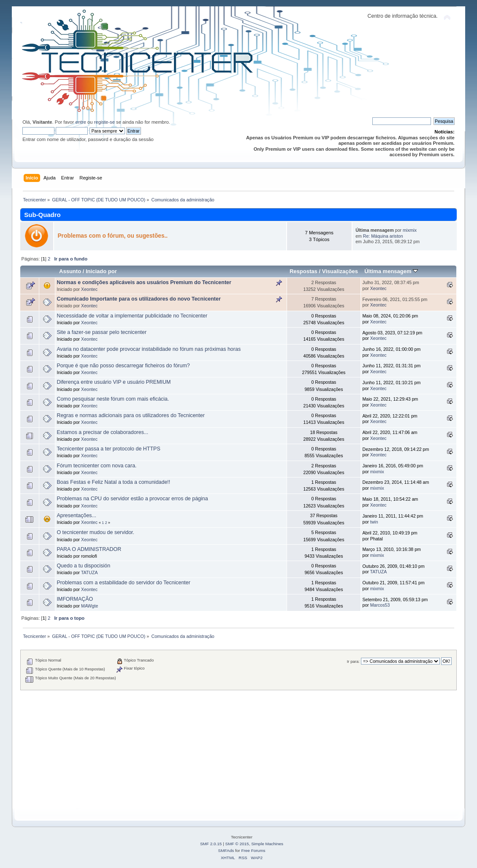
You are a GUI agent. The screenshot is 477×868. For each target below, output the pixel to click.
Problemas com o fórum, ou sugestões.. (112, 236)
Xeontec (89, 289)
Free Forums (253, 850)
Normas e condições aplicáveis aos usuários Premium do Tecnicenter (144, 282)
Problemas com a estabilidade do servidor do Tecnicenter (123, 583)
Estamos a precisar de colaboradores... (102, 432)
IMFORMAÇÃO (75, 599)
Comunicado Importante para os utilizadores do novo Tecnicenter (138, 299)
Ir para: (353, 661)
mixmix (410, 230)
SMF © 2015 (237, 844)
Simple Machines (267, 844)
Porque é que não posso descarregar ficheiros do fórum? (123, 366)
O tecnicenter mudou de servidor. (95, 532)
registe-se (104, 122)
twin (374, 522)
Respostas (304, 271)
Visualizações (340, 271)
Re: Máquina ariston (383, 236)
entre (81, 122)
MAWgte (89, 606)
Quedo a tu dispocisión (83, 566)
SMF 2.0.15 (211, 844)
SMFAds (226, 850)
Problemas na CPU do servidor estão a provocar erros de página (132, 499)
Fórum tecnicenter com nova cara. (96, 466)
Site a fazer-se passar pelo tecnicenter (102, 332)
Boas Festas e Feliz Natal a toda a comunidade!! (113, 482)
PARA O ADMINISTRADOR (89, 549)
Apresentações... (76, 515)
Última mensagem (391, 271)
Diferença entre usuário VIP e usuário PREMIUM (114, 382)
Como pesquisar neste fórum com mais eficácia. (113, 399)
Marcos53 (380, 605)
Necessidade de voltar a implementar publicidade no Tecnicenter (132, 316)
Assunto (70, 271)
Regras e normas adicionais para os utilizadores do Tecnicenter (130, 415)
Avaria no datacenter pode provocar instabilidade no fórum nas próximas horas (149, 349)
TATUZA (89, 572)
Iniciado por (101, 271)
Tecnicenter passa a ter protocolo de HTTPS (108, 449)
